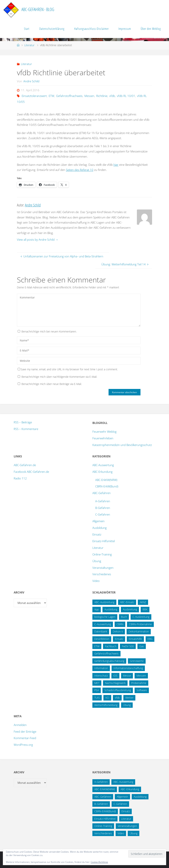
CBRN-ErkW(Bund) (107, 486)
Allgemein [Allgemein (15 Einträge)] (122, 797)
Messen (89, 96)
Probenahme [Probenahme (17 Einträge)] (139, 683)
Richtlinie (102, 96)
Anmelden (20, 725)
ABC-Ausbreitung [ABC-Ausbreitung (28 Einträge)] (104, 602)
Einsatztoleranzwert (34, 96)
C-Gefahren (103, 514)
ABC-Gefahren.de (25, 465)
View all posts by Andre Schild (38, 240)
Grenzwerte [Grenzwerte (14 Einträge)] (137, 661)
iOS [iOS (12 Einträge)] (115, 676)
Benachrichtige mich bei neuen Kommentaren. (49, 331)
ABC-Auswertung (103, 465)
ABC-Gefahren (102, 493)
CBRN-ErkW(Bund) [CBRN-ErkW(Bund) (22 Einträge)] (105, 811)
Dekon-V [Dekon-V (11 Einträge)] (118, 631)
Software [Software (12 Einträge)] (142, 690)
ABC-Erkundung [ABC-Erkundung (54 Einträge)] (130, 789)
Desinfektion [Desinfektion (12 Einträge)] (102, 639)
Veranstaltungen (103, 568)
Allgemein (98, 521)
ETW (51, 96)
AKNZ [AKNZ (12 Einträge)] (143, 602)
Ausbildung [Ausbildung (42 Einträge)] (140, 797)
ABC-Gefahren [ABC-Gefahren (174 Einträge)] (103, 797)
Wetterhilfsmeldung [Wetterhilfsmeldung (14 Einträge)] (106, 705)
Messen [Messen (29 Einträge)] (141, 676)
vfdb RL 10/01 (126, 96)
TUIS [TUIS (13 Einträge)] (97, 698)
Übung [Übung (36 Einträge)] (127, 705)
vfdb (112, 96)
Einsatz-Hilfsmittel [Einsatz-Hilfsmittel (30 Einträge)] (105, 819)
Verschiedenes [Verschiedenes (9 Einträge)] (103, 833)
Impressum (125, 29)
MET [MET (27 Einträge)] (97, 683)
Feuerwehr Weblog (104, 432)
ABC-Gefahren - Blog (38, 9)
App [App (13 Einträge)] (97, 609)
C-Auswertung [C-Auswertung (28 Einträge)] (103, 624)
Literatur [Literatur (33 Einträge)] (126, 819)
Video (96, 581)
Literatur (29, 45)
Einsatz (97, 534)
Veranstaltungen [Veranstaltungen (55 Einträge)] (127, 826)
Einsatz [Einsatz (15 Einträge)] (119, 639)
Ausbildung (100, 528)
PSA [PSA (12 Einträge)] (97, 690)
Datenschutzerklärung (52, 29)
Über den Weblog (151, 29)
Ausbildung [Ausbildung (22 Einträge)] (111, 609)
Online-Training (102, 554)
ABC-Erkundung (102, 472)
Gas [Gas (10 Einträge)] (142, 646)
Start (27, 29)
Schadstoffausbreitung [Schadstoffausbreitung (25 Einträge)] (118, 690)
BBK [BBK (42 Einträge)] (145, 609)
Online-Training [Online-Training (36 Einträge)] (103, 826)
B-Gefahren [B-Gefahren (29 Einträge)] (101, 804)
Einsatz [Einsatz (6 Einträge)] (126, 811)
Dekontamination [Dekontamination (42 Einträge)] (139, 631)
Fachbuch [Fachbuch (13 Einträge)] (111, 646)
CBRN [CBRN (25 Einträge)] (120, 624)
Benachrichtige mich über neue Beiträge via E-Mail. (52, 384)
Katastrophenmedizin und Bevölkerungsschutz (122, 445)
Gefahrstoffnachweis (69, 96)
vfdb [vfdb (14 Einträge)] (117, 698)
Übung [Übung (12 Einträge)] (134, 833)
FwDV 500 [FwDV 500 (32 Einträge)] (128, 646)
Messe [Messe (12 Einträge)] (127, 676)
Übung (97, 561)
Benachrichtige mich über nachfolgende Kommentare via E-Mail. (59, 377)
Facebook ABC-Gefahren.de (31, 472)
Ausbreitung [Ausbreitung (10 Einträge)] (130, 609)
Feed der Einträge (25, 732)
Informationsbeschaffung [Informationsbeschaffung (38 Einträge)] (128, 668)
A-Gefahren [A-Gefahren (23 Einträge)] (101, 782)
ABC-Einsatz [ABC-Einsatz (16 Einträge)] (127, 602)
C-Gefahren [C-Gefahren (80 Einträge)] (120, 804)
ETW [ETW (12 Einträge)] (97, 646)
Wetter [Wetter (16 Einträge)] (129, 698)
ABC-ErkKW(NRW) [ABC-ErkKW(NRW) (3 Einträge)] (105, 789)
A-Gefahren (103, 501)
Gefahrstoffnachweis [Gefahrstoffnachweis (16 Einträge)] (106, 653)
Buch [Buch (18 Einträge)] (124, 617)
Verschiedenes (102, 574)
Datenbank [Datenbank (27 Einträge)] (101, 631)
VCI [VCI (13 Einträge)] (107, 698)
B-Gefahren (103, 508)
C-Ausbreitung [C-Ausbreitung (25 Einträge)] (141, 617)
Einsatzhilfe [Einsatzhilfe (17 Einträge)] (135, 639)
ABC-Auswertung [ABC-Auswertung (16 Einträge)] (123, 782)
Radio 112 (20, 478)
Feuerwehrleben (103, 438)
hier (116, 165)
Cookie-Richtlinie (99, 862)
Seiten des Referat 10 (80, 170)
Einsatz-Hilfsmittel (104, 541)
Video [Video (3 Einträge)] (121, 833)
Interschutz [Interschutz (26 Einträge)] (101, 676)
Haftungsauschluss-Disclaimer (91, 29)
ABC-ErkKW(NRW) (106, 480)
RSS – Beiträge (23, 422)
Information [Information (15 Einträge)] (101, 668)
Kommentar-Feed (25, 738)
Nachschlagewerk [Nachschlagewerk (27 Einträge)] (115, 683)
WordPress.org (23, 745)
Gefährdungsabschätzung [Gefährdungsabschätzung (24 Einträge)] (109, 661)
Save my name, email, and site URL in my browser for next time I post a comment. (68, 369)
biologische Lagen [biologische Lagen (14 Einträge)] (105, 617)
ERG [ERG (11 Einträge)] (150, 639)
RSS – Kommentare (26, 429)
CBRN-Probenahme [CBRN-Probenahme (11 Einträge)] (140, 624)
